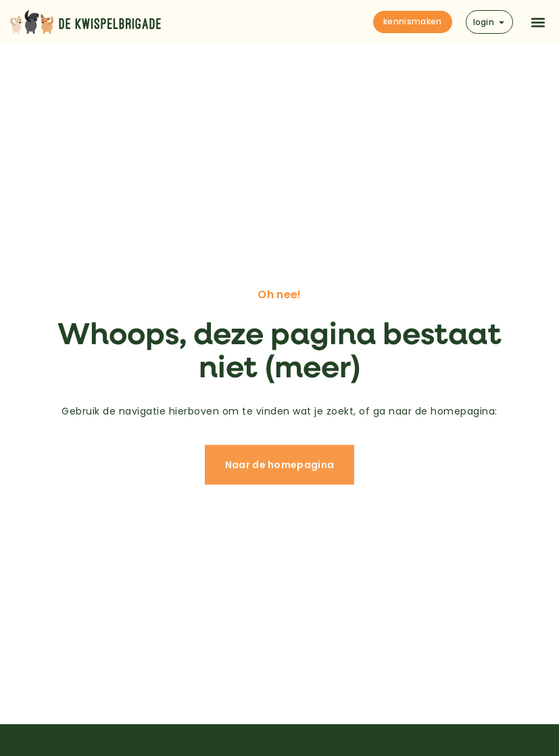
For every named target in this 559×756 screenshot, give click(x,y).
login (490, 22)
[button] (538, 22)
